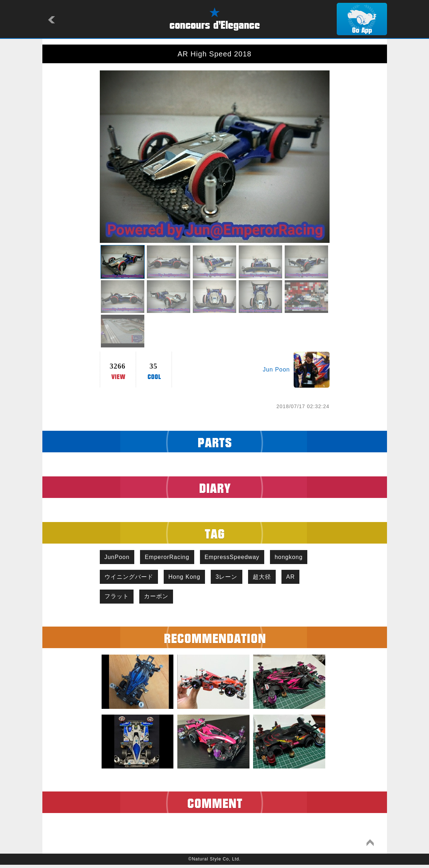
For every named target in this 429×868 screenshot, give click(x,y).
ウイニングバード (130, 578)
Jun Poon (276, 370)
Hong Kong (188, 578)
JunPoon (118, 557)
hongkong (296, 557)
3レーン (232, 578)
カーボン (159, 599)
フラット (118, 599)
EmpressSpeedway (237, 557)
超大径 (269, 578)
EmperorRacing (170, 557)
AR (299, 578)
